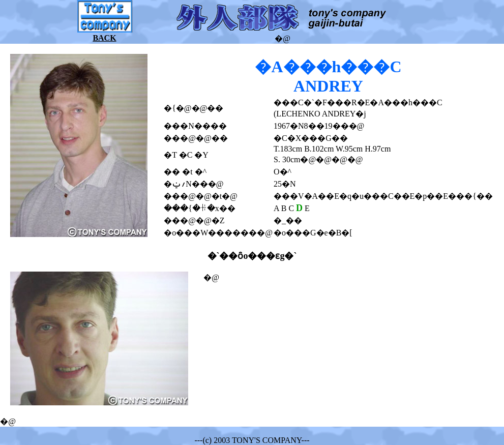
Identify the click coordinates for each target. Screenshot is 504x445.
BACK (104, 38)
